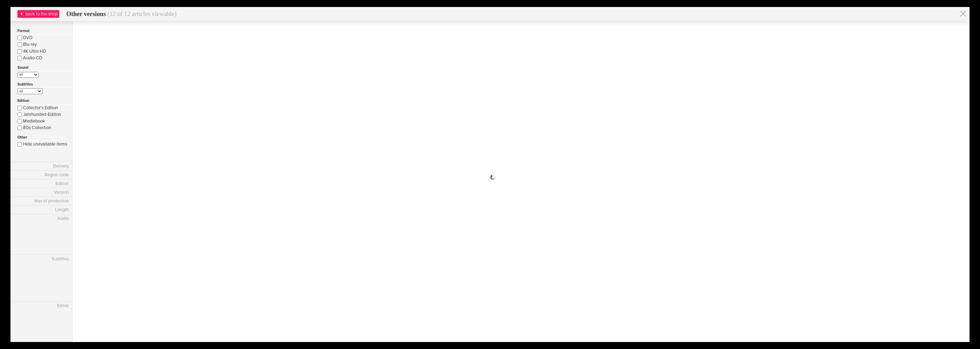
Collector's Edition (38, 108)
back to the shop (38, 14)
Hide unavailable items (42, 144)
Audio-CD (30, 58)
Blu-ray (27, 44)
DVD (25, 38)
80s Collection (34, 128)
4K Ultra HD (32, 51)
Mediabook (31, 121)
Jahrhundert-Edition (39, 114)
